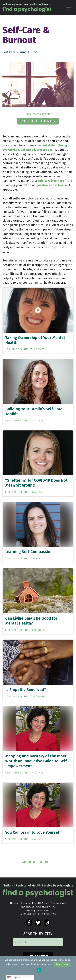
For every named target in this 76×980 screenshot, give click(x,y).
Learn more (62, 964)
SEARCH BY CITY (38, 934)
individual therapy (38, 121)
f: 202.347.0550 (48, 914)
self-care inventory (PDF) (55, 181)
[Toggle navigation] (68, 8)
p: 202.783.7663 (28, 914)
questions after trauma (52, 185)
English (14, 977)
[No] (72, 968)
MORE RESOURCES (38, 862)
